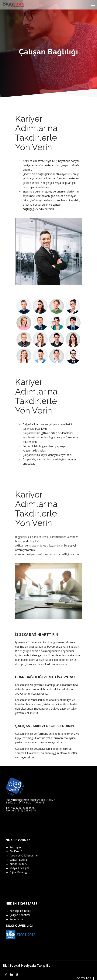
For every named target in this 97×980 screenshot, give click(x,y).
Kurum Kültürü (18, 864)
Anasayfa (15, 847)
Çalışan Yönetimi (20, 915)
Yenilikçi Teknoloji (20, 911)
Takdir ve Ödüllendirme (24, 855)
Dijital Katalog (18, 872)
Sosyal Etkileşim (19, 868)
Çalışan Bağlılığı (19, 860)
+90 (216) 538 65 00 (23, 808)
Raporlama (16, 919)
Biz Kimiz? (16, 851)
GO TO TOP (85, 978)
